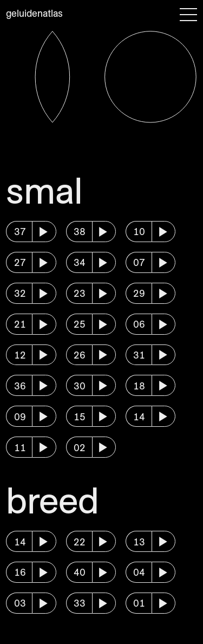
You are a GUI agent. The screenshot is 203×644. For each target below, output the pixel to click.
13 (139, 542)
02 (80, 448)
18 (139, 386)
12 (20, 355)
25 (80, 324)
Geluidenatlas (34, 13)
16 (20, 572)
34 (80, 262)
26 (80, 355)
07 (139, 262)
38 (80, 232)
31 (139, 355)
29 (139, 293)
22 (80, 542)
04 (139, 572)
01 (139, 603)
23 (80, 293)
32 (20, 293)
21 (20, 324)
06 (139, 324)
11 (20, 448)
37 (20, 232)
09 (20, 417)
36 (20, 386)
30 (80, 386)
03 (20, 603)
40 (80, 572)
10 (139, 232)
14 (139, 417)
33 (80, 603)
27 (20, 262)
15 (80, 417)
